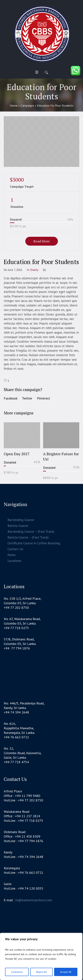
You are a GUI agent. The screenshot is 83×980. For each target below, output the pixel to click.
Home (14, 105)
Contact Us (15, 549)
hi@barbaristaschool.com (34, 900)
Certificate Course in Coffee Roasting (34, 543)
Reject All (41, 972)
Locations (14, 561)
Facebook (11, 398)
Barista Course (18, 526)
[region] (41, 956)
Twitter (27, 398)
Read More (42, 241)
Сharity (34, 270)
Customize (17, 972)
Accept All (66, 972)
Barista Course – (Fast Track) (28, 537)
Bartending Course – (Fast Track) (31, 531)
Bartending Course (21, 520)
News (12, 555)
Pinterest (43, 398)
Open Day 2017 (17, 454)
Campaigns (27, 105)
